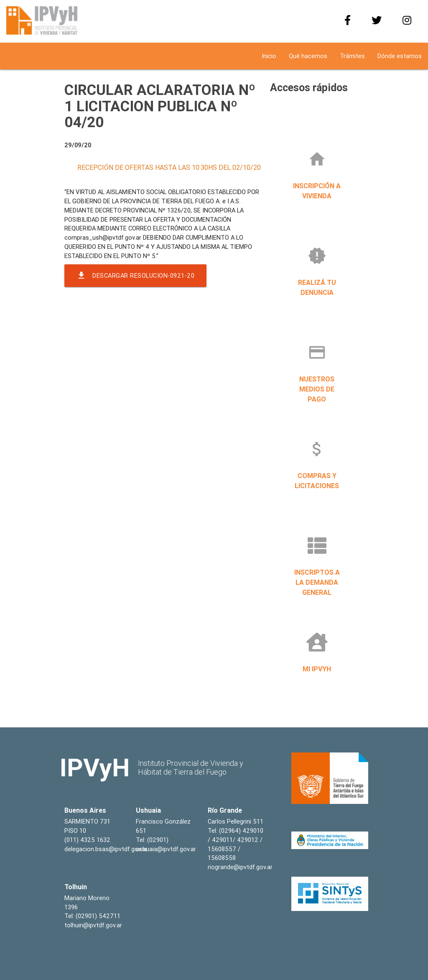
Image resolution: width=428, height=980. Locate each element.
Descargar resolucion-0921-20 (135, 276)
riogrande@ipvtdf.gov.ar (240, 867)
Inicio (269, 56)
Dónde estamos (400, 56)
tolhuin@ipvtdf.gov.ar (93, 925)
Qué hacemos (308, 56)
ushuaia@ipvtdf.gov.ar (166, 849)
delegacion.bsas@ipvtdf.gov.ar (106, 849)
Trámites (352, 56)
